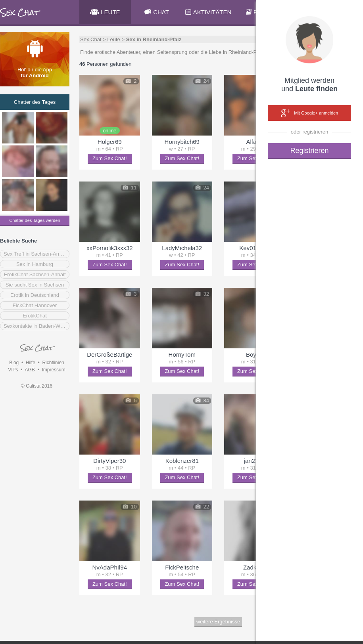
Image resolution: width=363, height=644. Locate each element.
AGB (30, 370)
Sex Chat (91, 39)
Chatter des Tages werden (35, 220)
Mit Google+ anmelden (309, 113)
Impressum (53, 370)
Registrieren (309, 151)
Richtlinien (53, 363)
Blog (14, 363)
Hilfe (31, 363)
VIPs (13, 370)
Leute (114, 39)
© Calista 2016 (37, 386)
